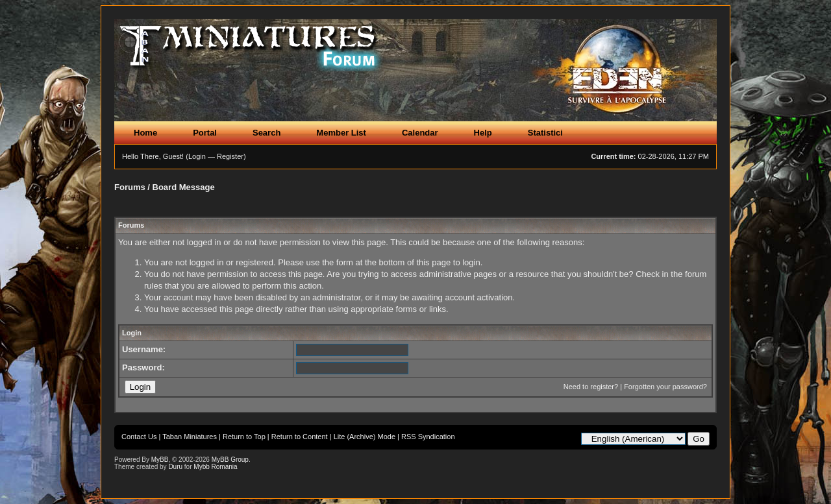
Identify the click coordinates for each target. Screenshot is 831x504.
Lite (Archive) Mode (365, 437)
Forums (130, 187)
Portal (205, 133)
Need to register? (591, 387)
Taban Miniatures (190, 437)
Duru (175, 467)
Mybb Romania (215, 467)
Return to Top (244, 437)
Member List (341, 133)
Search (267, 133)
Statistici (545, 133)
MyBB (160, 460)
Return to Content (300, 437)
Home (145, 133)
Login (197, 156)
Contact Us (139, 437)
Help (483, 133)
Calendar (420, 133)
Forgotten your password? (665, 387)
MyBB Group (230, 460)
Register (230, 156)
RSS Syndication (428, 437)
